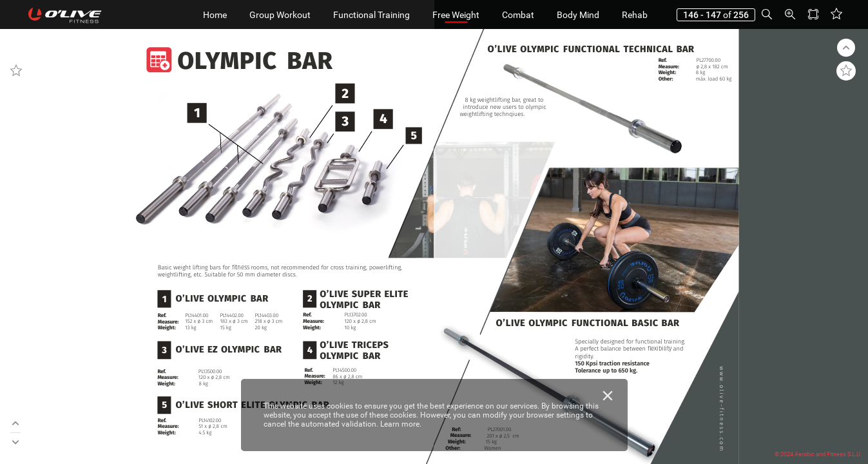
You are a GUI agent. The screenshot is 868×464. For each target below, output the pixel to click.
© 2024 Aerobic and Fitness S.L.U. (818, 454)
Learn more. (401, 424)
